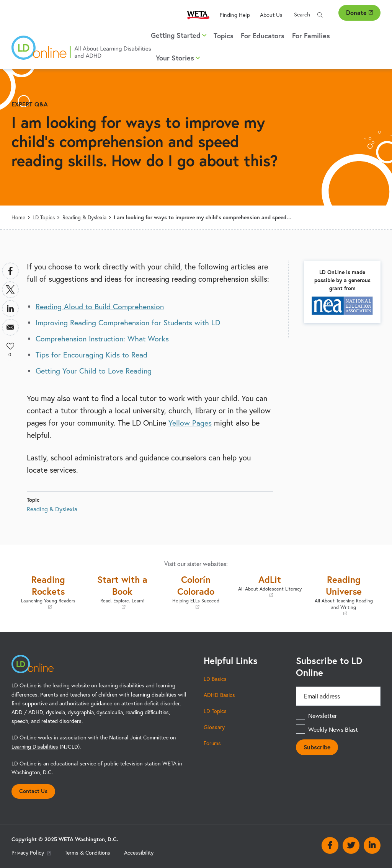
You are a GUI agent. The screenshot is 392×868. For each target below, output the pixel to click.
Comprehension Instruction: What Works (103, 339)
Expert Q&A (30, 104)
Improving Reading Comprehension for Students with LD (129, 322)
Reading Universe (344, 595)
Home (18, 217)
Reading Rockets (48, 592)
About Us (271, 15)
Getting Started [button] (179, 35)
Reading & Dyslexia (84, 217)
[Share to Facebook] (10, 271)
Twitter (351, 845)
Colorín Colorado (196, 592)
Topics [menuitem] (224, 36)
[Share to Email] (10, 327)
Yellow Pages (190, 423)
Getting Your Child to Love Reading (94, 371)
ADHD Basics (219, 695)
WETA (198, 15)
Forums (213, 743)
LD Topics (44, 217)
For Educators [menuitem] (263, 36)
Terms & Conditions (88, 852)
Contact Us (33, 790)
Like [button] (10, 346)
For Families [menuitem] (311, 36)
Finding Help (235, 15)
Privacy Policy (31, 852)
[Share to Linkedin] (10, 308)
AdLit (270, 586)
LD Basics (215, 679)
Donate (359, 12)
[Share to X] (10, 290)
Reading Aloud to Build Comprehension (100, 306)
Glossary (214, 727)
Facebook (330, 845)
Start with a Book (122, 592)
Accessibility (140, 852)
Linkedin (372, 845)
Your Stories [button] (178, 58)
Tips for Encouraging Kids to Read (92, 355)
